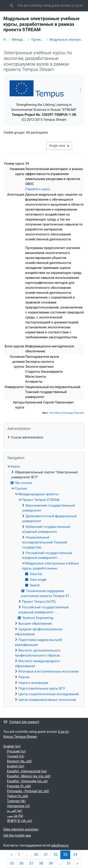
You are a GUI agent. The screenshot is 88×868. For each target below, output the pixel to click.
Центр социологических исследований (49, 694)
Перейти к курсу (38, 189)
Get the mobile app (17, 835)
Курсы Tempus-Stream (20, 737)
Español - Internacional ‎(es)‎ (27, 771)
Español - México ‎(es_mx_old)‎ (29, 776)
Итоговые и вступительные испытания (49, 671)
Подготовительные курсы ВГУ (42, 688)
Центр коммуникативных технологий (47, 700)
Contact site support (21, 722)
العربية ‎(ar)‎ (15, 811)
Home (5, 40)
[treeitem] (44, 438)
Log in (77, 5)
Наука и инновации (33, 683)
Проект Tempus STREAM (38, 40)
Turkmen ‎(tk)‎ (16, 801)
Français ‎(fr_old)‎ (19, 786)
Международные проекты (19, 40)
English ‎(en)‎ (12, 746)
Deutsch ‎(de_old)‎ (19, 761)
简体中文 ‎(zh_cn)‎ (19, 821)
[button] (11, 6)
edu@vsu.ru (60, 845)
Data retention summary (21, 829)
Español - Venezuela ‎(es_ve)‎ (27, 781)
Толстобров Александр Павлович (66, 413)
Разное (24, 677)
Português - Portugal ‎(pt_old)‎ (28, 791)
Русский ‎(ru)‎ (16, 751)
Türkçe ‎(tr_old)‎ (18, 796)
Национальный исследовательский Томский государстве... (44, 542)
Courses (21, 489)
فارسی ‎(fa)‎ (15, 816)
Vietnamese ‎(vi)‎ (18, 806)
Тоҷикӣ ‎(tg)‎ (16, 756)
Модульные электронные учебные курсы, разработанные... (67, 40)
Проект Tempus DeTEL (39, 602)
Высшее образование (35, 624)
